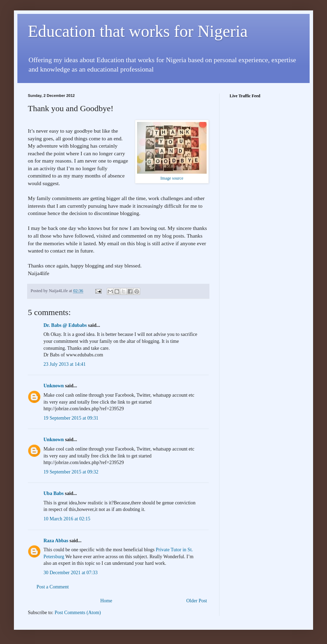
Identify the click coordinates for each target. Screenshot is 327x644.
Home (106, 601)
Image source (172, 178)
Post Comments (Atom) (78, 613)
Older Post (197, 601)
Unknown (54, 386)
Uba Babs (54, 493)
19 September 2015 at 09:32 (71, 472)
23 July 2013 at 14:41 (65, 364)
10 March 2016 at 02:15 (67, 519)
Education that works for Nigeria (138, 31)
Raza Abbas (56, 541)
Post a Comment (53, 587)
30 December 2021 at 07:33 (71, 573)
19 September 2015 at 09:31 (71, 418)
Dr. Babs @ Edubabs (65, 325)
